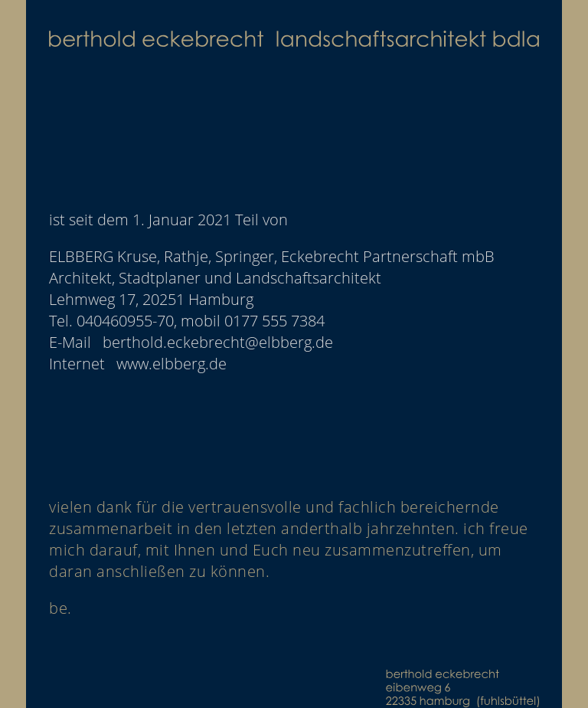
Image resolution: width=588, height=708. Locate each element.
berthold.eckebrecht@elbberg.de (218, 342)
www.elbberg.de (171, 364)
